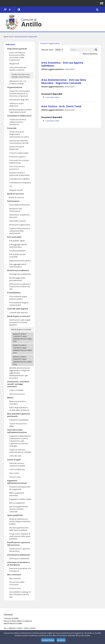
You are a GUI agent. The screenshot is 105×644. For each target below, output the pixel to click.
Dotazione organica (17, 157)
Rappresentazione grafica (20, 261)
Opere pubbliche (15, 515)
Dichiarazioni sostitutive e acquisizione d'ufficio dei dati (20, 286)
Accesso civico (15, 588)
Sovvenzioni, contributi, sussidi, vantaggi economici (18, 384)
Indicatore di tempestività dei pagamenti (20, 488)
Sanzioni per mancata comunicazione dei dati (19, 142)
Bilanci (10, 398)
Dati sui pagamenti (17, 503)
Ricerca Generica (90, 54)
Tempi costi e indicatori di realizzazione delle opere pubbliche (20, 536)
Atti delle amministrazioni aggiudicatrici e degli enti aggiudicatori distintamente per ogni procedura (20, 373)
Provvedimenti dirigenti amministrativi (19, 304)
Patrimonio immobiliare (19, 420)
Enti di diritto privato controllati (17, 255)
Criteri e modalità (16, 390)
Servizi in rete (15, 477)
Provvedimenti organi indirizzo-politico (18, 298)
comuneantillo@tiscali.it (52, 623)
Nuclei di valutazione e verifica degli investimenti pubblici (20, 521)
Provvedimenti (14, 293)
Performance (13, 201)
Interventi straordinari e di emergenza (19, 564)
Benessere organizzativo (20, 225)
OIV (11, 186)
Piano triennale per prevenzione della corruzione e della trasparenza (17, 56)
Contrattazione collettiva (19, 179)
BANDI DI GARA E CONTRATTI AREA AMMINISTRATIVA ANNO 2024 (22, 360)
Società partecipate (17, 251)
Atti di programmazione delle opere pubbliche (19, 529)
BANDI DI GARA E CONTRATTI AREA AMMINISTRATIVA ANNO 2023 (22, 349)
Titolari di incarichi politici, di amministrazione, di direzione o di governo (20, 93)
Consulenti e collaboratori (19, 116)
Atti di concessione (17, 394)
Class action (14, 473)
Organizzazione (15, 87)
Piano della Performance (20, 205)
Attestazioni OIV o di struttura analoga (18, 82)
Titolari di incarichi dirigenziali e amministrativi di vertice (19, 134)
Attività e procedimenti (18, 270)
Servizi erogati (14, 460)
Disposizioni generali (17, 49)
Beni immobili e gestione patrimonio (19, 415)
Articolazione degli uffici (19, 100)
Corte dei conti (15, 456)
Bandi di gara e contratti (19, 316)
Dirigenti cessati (16, 190)
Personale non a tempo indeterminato (19, 162)
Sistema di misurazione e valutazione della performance (20, 231)
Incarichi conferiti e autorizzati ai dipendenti (19, 174)
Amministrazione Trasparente (26, 37)
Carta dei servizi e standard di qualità (17, 464)
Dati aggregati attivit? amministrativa (18, 265)
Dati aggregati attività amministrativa (18, 246)
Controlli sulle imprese (18, 309)
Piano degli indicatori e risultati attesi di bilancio (19, 409)
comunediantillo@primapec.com (50, 628)
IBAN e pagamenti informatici (17, 494)
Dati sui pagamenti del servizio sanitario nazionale (19, 509)
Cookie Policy (48, 640)
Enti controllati (14, 237)
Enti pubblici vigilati (17, 241)
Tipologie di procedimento (20, 274)
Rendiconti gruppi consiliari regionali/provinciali (20, 111)
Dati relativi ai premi (17, 221)
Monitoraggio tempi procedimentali (17, 279)
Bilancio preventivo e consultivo (18, 403)
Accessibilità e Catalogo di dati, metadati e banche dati (20, 594)
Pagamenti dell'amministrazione (17, 482)
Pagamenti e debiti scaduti (20, 499)
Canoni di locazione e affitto (18, 425)
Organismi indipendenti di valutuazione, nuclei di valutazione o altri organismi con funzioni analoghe (20, 441)
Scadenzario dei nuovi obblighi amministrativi (21, 76)
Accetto (61, 640)
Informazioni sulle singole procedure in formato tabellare (20, 322)
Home (11, 37)
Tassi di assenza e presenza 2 (17, 168)
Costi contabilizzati (17, 469)
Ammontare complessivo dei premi (20, 216)
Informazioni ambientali (19, 555)
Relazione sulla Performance (16, 210)
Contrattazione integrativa (20, 183)
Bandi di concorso (16, 194)
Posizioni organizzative (19, 153)
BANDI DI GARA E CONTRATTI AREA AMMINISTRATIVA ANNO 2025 (22, 338)
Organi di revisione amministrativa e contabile (20, 451)
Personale (12, 128)
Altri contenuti (14, 575)
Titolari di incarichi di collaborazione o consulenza (18, 122)
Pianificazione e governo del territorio (19, 544)
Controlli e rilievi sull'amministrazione (17, 431)
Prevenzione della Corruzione (17, 583)
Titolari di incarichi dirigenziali (17, 148)
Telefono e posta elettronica (16, 105)
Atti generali (14, 64)
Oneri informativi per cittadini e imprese (18, 69)
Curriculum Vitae (52, 93)
